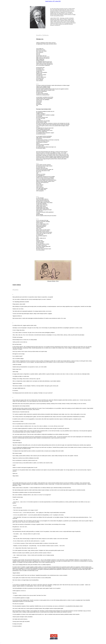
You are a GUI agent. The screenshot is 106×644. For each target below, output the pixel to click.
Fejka (15, 290)
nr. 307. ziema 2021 (53, 1)
